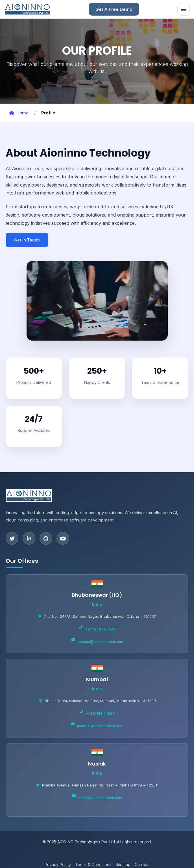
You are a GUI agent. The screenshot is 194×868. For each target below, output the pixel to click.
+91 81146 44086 (100, 714)
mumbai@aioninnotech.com (100, 726)
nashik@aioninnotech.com (100, 798)
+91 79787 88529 (100, 629)
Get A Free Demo (114, 9)
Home (19, 113)
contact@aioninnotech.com (100, 642)
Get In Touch (27, 240)
